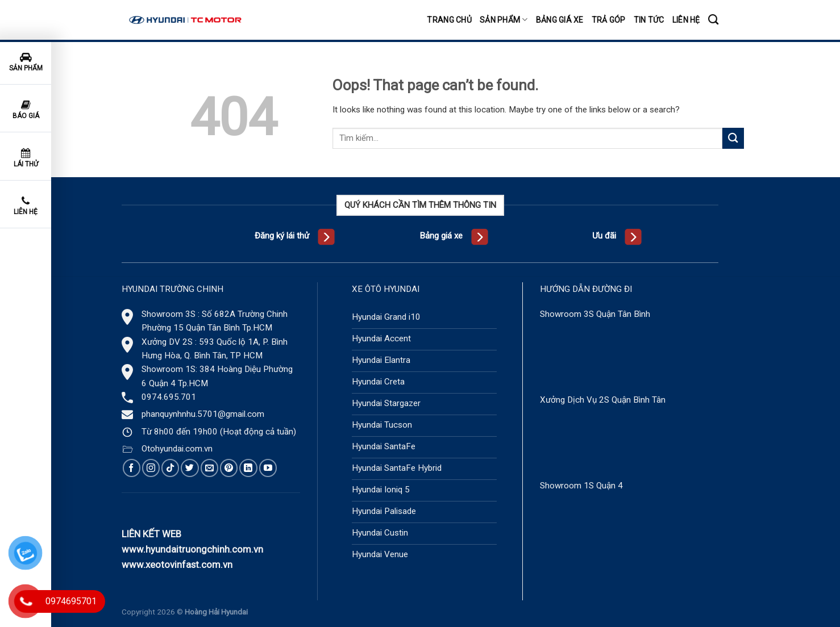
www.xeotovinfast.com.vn (177, 565)
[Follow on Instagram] (151, 468)
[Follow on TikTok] (170, 468)
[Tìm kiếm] (713, 20)
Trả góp (609, 20)
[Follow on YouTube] (268, 468)
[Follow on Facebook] (132, 468)
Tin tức (649, 20)
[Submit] (733, 138)
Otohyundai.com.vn (177, 449)
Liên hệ (686, 20)
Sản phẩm (504, 20)
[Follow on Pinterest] (229, 468)
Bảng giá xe (560, 20)
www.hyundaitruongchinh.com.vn (192, 549)
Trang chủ (449, 20)
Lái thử (26, 158)
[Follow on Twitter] (190, 468)
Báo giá (26, 110)
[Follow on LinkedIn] (248, 468)
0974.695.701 (169, 397)
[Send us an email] (209, 468)
